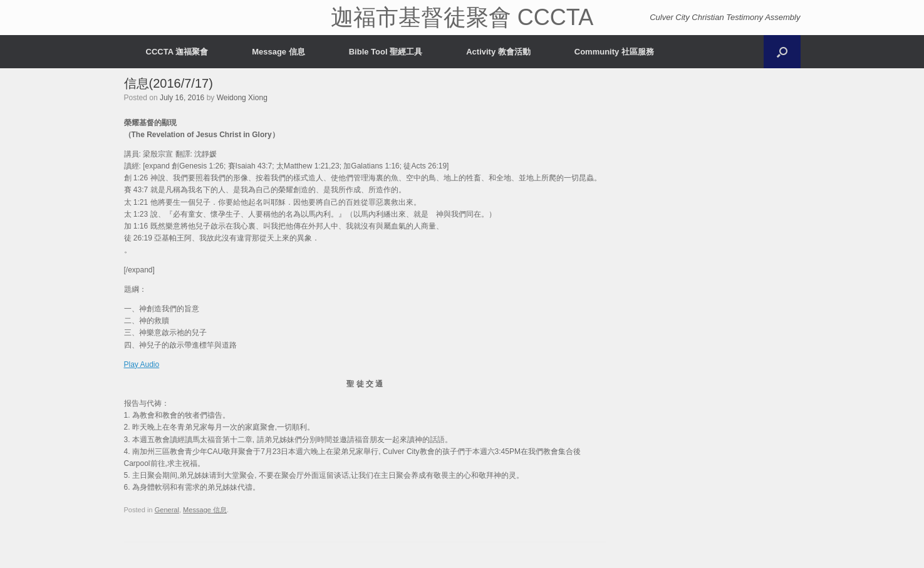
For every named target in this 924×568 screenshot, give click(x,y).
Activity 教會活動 (498, 52)
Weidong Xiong (242, 98)
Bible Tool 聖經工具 (386, 52)
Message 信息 (278, 52)
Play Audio (142, 364)
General (167, 510)
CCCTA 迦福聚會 (177, 52)
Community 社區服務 (614, 52)
